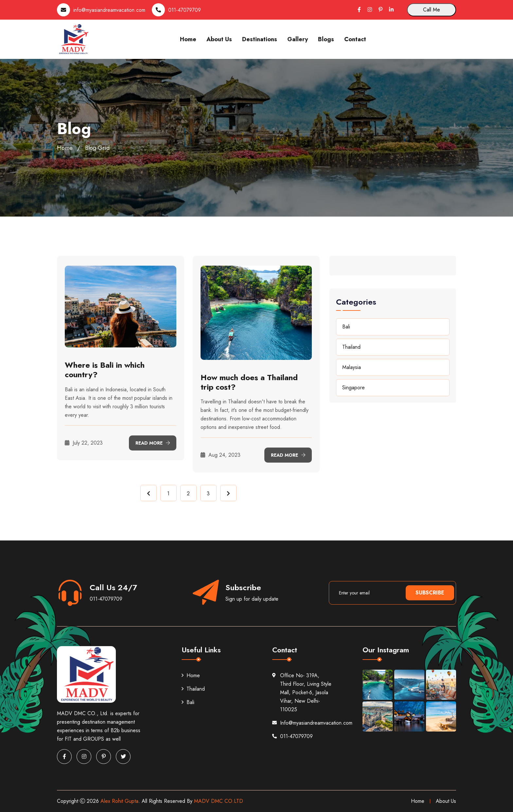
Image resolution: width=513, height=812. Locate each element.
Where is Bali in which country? (105, 370)
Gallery (298, 39)
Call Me (432, 10)
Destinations (260, 39)
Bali (346, 327)
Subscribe (430, 593)
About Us (219, 39)
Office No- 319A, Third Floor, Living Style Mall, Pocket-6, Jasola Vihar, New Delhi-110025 (302, 692)
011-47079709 (185, 10)
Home (188, 39)
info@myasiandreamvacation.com (109, 10)
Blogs (326, 39)
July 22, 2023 (84, 443)
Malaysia (352, 367)
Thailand (351, 347)
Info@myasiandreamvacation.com (302, 723)
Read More (153, 443)
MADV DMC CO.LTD (219, 801)
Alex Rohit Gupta (119, 801)
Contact (355, 39)
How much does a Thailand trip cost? (249, 382)
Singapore (354, 388)
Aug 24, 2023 (221, 455)
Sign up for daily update (252, 599)
